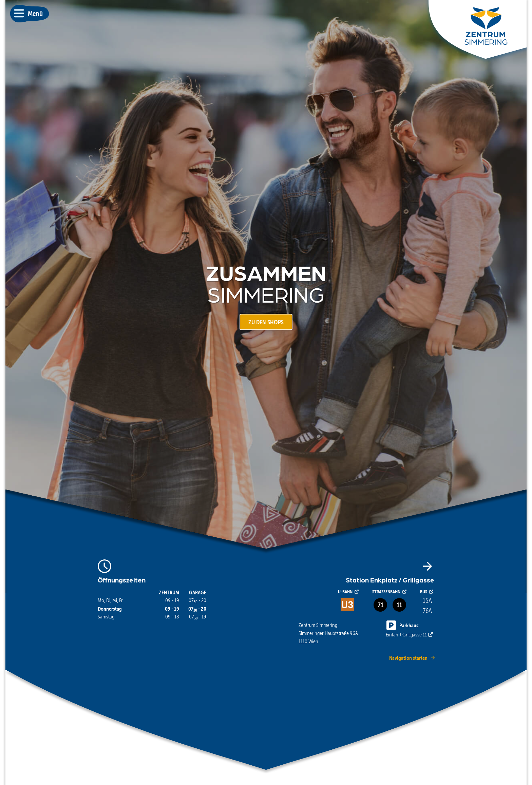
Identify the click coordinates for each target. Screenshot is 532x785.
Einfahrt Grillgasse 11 (410, 629)
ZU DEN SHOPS (266, 322)
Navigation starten (412, 658)
